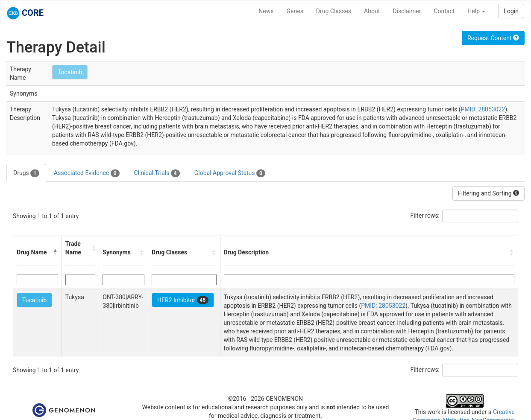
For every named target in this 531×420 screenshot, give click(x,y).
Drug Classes (334, 11)
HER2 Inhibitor (183, 300)
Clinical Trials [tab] (157, 173)
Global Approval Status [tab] (230, 173)
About (372, 11)
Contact (444, 11)
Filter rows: (425, 216)
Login (511, 11)
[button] (56, 252)
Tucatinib (70, 72)
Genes (295, 11)
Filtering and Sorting (488, 193)
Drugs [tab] (26, 173)
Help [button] (476, 11)
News (266, 11)
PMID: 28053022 (483, 109)
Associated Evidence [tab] (87, 173)
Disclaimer (407, 11)
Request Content (493, 38)
